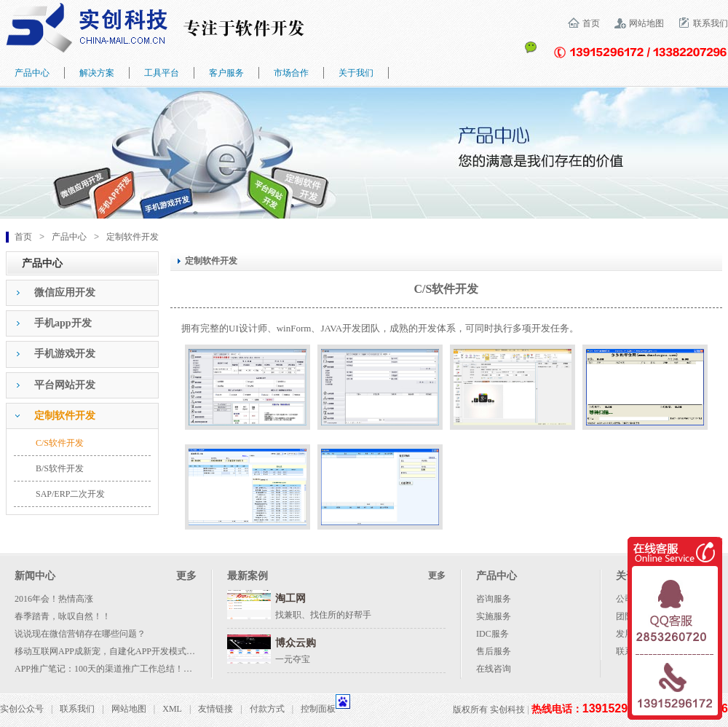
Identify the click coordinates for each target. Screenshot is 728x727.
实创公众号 (22, 709)
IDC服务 (492, 634)
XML (172, 709)
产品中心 (69, 237)
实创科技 (507, 710)
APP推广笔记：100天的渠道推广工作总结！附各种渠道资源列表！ (143, 669)
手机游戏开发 (65, 354)
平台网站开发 (65, 385)
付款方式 (267, 709)
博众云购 (296, 643)
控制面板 (318, 709)
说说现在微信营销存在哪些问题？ (80, 634)
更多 (186, 576)
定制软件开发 (132, 237)
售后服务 (494, 651)
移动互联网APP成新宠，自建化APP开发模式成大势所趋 (122, 651)
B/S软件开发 (60, 468)
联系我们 (711, 23)
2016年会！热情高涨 (54, 599)
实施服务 (494, 616)
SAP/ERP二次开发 (70, 494)
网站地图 (646, 23)
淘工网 (290, 598)
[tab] (82, 293)
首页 (591, 23)
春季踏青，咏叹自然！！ (63, 616)
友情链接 (215, 709)
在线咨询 (494, 669)
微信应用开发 (65, 292)
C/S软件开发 (60, 443)
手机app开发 (63, 323)
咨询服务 (494, 599)
